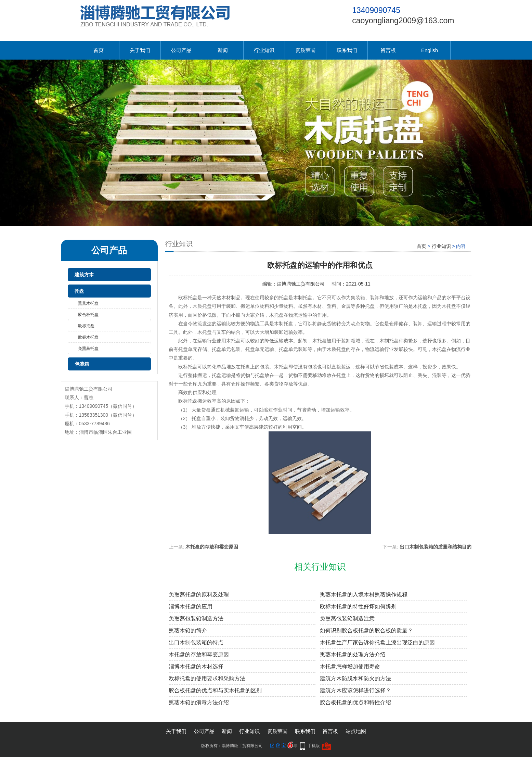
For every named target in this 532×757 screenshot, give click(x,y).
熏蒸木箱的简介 (188, 630)
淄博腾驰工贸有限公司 (301, 284)
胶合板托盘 (88, 315)
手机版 (314, 746)
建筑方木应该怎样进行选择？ (355, 690)
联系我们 (347, 50)
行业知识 (264, 50)
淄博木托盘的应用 (191, 607)
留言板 (388, 50)
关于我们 (140, 50)
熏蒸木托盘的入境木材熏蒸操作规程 (364, 595)
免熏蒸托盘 (88, 349)
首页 (99, 50)
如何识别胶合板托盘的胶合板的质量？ (366, 630)
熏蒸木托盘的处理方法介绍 (353, 654)
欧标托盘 (86, 326)
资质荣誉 (306, 50)
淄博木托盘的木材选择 (196, 666)
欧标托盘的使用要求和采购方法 (207, 678)
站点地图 (356, 731)
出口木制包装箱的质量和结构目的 (436, 547)
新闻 (223, 50)
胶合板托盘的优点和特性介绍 (355, 702)
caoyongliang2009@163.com (403, 21)
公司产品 (181, 50)
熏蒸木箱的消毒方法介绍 (199, 702)
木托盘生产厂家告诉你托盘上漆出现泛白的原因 (377, 642)
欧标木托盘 (88, 337)
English (430, 50)
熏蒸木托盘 (88, 303)
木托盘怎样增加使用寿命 (350, 666)
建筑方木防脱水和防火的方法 (355, 678)
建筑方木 (84, 275)
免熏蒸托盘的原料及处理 (199, 595)
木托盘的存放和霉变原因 (212, 547)
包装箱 (82, 364)
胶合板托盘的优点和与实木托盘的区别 (215, 690)
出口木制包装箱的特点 (196, 642)
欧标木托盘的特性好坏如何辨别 (358, 607)
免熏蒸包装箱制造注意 (347, 619)
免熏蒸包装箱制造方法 (196, 619)
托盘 (79, 291)
